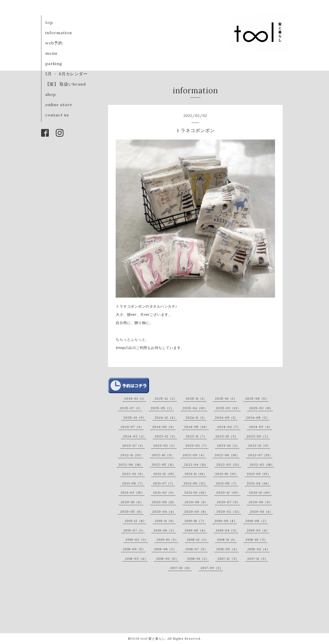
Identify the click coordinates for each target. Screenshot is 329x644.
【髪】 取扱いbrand (66, 84)
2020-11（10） (261, 493)
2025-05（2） (162, 408)
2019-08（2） (257, 521)
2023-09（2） (258, 436)
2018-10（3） (256, 540)
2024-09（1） (226, 417)
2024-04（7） (229, 427)
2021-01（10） (196, 493)
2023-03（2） (165, 445)
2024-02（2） (135, 436)
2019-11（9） (165, 521)
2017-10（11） (181, 568)
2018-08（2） (165, 549)
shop (51, 94)
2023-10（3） (227, 436)
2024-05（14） (196, 427)
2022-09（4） (194, 455)
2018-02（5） (167, 559)
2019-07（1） (134, 530)
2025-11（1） (196, 398)
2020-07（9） (228, 502)
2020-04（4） (164, 512)
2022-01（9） (133, 474)
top (49, 22)
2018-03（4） (136, 559)
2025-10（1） (226, 398)
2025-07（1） (131, 408)
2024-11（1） (196, 417)
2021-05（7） (227, 483)
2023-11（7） (196, 436)
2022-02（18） (262, 464)
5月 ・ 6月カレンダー (66, 74)
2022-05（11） (164, 464)
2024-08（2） (258, 417)
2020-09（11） (164, 502)
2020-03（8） (196, 512)
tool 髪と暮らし (153, 638)
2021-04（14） (259, 483)
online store (59, 105)
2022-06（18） (131, 464)
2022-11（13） (132, 455)
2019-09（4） (226, 521)
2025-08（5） (257, 398)
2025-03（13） (228, 408)
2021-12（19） (165, 474)
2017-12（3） (228, 559)
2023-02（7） (197, 445)
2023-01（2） (228, 445)
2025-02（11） (261, 408)
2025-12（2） (166, 398)
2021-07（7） (164, 483)
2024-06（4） (164, 427)
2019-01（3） (167, 540)
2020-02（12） (229, 512)
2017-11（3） (258, 559)
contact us (57, 115)
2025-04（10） (195, 408)
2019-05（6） (196, 530)
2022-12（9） (259, 445)
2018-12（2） (198, 540)
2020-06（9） (260, 502)
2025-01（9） (135, 417)
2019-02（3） (137, 540)
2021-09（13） (259, 474)
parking (54, 63)
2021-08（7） (133, 483)
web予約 (54, 43)
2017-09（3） (212, 568)
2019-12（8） (135, 521)
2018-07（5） (197, 549)
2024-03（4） (261, 427)
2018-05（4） (227, 549)
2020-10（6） (132, 502)
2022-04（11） (196, 464)
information (59, 33)
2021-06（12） (195, 483)
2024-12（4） (166, 417)
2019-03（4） (258, 530)
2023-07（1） (134, 445)
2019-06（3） (165, 530)
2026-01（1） (135, 398)
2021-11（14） (196, 474)
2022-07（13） (260, 455)
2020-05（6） (132, 512)
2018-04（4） (259, 549)
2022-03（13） (229, 464)
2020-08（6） (196, 502)
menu (51, 53)
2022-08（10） (227, 455)
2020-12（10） (228, 493)
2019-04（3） (227, 530)
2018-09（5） (134, 549)
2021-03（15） (132, 493)
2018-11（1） (227, 540)
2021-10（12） (227, 474)
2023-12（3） (166, 436)
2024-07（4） (132, 427)
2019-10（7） (195, 521)
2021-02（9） (164, 493)
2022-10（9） (163, 455)
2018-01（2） (198, 559)
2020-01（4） (261, 512)
